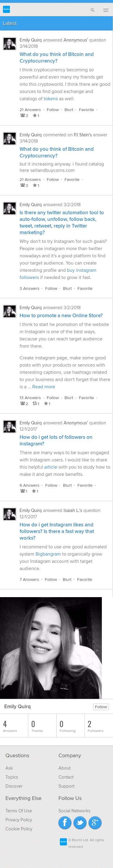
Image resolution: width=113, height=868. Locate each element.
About (64, 768)
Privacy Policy (19, 820)
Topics (12, 777)
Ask (9, 768)
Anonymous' (76, 40)
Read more (44, 387)
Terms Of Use (19, 811)
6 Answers (30, 485)
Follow (53, 110)
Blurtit (6, 9)
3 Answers (30, 288)
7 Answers (29, 580)
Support (66, 786)
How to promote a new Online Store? (61, 316)
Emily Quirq (31, 40)
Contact (66, 777)
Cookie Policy (19, 829)
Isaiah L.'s (73, 510)
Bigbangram (48, 554)
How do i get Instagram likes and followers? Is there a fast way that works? (57, 532)
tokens (51, 99)
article (51, 467)
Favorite (86, 110)
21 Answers (30, 110)
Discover (14, 786)
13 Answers (30, 398)
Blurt (69, 110)
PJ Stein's (83, 135)
